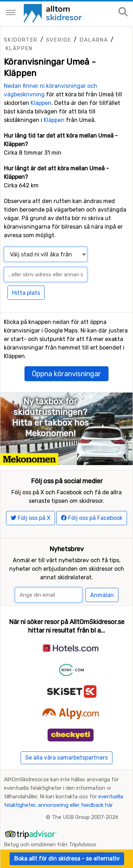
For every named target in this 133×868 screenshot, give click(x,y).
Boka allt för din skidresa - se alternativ (67, 859)
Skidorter (21, 40)
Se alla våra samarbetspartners (66, 758)
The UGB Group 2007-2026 (85, 817)
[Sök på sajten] (123, 12)
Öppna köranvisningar (66, 374)
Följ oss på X (31, 518)
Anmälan (102, 595)
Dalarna (94, 40)
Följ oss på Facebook (92, 518)
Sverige (59, 40)
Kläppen (19, 48)
